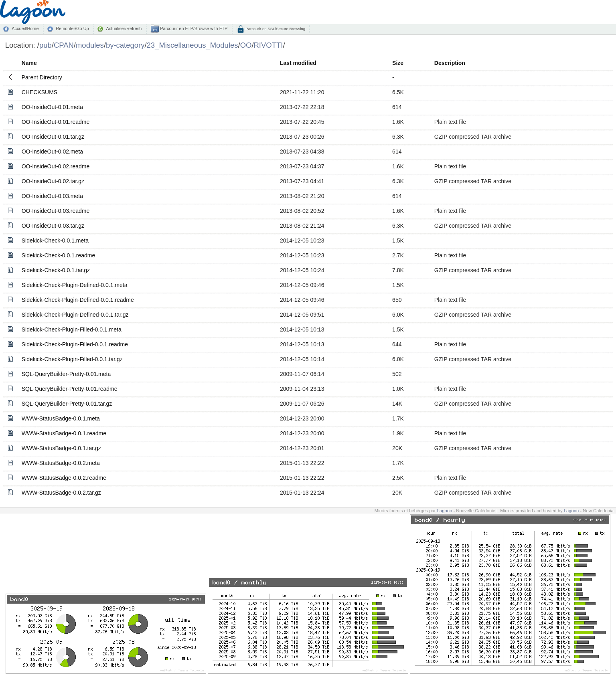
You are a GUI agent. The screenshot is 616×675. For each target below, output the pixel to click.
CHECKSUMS (40, 92)
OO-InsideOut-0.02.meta (52, 152)
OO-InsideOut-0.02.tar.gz (53, 181)
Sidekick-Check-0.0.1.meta (55, 240)
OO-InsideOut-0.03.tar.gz (53, 226)
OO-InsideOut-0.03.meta (52, 196)
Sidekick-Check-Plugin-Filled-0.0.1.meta (72, 329)
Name (29, 63)
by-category (125, 45)
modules (90, 45)
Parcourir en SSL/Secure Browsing (275, 29)
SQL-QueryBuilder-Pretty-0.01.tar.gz (67, 404)
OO (246, 45)
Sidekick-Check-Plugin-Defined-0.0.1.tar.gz (75, 315)
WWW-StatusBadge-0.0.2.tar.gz (61, 493)
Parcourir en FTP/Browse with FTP (193, 28)
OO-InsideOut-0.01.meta (52, 107)
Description (450, 63)
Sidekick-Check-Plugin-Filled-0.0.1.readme (75, 344)
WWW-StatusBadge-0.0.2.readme (64, 478)
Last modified (298, 63)
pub (46, 45)
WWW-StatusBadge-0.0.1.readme (64, 433)
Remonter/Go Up (72, 28)
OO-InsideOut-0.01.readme (56, 122)
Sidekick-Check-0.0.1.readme (59, 255)
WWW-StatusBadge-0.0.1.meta (61, 418)
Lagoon (445, 511)
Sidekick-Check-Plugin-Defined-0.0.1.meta (75, 285)
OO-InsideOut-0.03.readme (56, 211)
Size (398, 63)
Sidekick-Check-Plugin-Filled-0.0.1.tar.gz (72, 359)
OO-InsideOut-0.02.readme (56, 166)
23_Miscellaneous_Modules (192, 45)
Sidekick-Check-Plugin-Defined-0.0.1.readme (78, 300)
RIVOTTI (268, 45)
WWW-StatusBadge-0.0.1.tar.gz (61, 448)
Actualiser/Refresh (124, 28)
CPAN (64, 45)
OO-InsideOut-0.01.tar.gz (53, 137)
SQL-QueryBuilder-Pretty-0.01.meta (66, 374)
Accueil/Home (25, 28)
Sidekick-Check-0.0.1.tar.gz (56, 270)
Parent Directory (42, 77)
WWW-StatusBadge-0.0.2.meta (61, 463)
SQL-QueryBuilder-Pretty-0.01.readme (70, 389)
